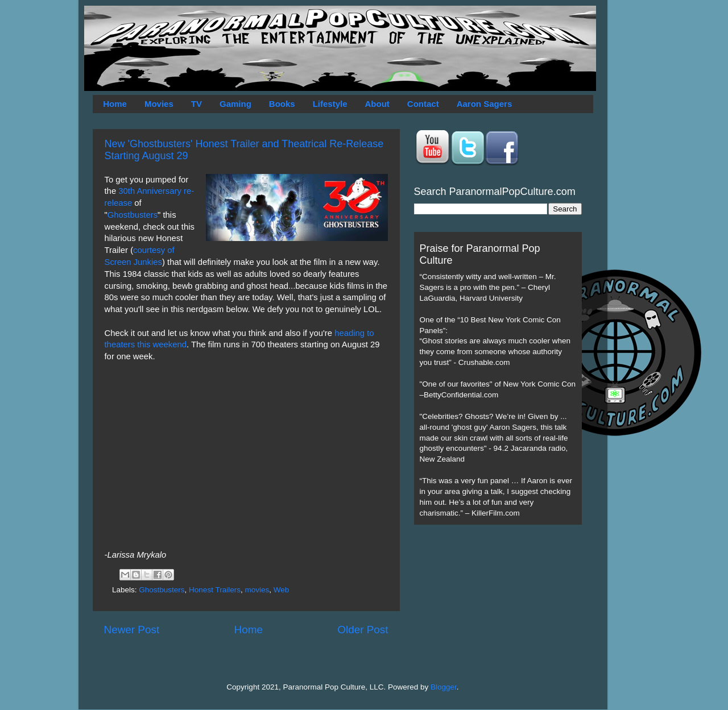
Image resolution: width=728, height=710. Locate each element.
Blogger (444, 687)
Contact (423, 104)
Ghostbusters (133, 215)
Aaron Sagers (485, 104)
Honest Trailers (215, 590)
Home (115, 104)
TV (197, 104)
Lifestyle (330, 104)
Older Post (363, 630)
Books (282, 104)
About (377, 104)
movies (257, 590)
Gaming (235, 104)
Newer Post (132, 630)
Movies (159, 104)
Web (282, 590)
